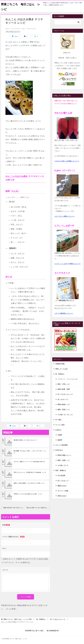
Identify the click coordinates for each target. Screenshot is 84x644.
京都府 (60, 435)
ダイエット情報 (63, 491)
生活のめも (59, 450)
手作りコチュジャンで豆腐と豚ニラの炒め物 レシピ (30, 472)
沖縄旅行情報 (60, 364)
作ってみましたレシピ (13, 32)
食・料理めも (60, 374)
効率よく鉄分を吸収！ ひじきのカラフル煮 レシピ (29, 483)
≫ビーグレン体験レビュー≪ (64, 216)
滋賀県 (60, 440)
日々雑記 (58, 420)
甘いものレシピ (63, 399)
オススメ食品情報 (61, 445)
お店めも (58, 430)
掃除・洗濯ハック (64, 460)
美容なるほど (62, 496)
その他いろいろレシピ (65, 415)
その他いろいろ (63, 465)
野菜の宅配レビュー (64, 455)
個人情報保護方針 (53, 631)
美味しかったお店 (61, 369)
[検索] (68, 22)
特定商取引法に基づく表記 (34, 631)
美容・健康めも (61, 470)
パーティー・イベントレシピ (67, 379)
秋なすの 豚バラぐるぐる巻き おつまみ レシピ (38, 508)
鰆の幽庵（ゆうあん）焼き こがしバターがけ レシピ (30, 452)
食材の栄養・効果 (64, 389)
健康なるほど (62, 486)
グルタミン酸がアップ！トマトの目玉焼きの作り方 (29, 462)
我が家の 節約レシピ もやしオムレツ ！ (26, 440)
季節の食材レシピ (64, 404)
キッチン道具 (60, 425)
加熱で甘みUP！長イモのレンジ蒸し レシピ (14, 508)
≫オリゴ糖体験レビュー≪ (64, 313)
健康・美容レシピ (64, 410)
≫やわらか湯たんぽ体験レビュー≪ (67, 161)
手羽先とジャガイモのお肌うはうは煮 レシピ (28, 494)
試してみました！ (64, 481)
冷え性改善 (61, 475)
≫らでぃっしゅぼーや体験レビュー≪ (67, 264)
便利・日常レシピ (64, 384)
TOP (18, 619)
